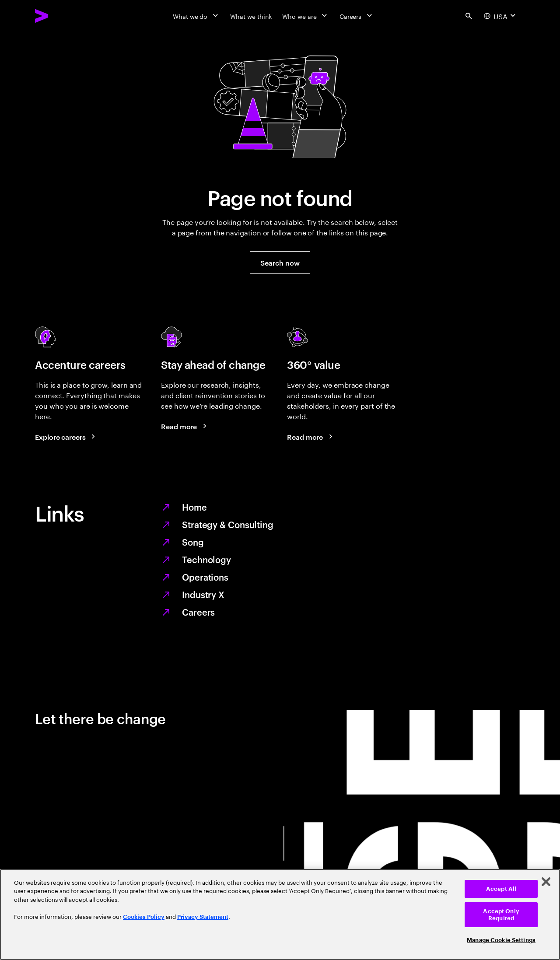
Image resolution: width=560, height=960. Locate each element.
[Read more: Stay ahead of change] (185, 426)
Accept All (501, 889)
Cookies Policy (144, 917)
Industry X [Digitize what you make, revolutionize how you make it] (203, 594)
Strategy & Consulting (228, 524)
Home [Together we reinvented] (194, 507)
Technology (206, 559)
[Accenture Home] (62, 16)
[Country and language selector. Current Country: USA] (501, 16)
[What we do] (196, 16)
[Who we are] (305, 16)
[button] (280, 263)
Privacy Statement (203, 917)
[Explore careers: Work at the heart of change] (66, 437)
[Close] (546, 882)
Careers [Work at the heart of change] (198, 612)
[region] (280, 914)
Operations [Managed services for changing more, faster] (205, 577)
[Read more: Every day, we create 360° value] (311, 437)
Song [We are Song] (193, 542)
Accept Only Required (501, 915)
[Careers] (357, 16)
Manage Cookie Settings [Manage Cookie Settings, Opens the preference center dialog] (501, 940)
